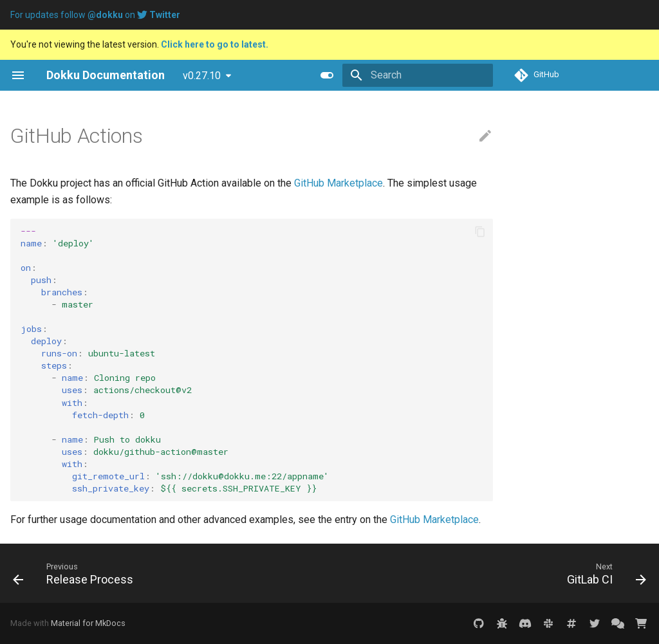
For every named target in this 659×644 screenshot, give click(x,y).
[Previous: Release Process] (76, 573)
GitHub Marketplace (339, 183)
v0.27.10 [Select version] (202, 76)
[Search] (418, 75)
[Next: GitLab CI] (603, 573)
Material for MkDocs (88, 623)
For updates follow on (95, 15)
